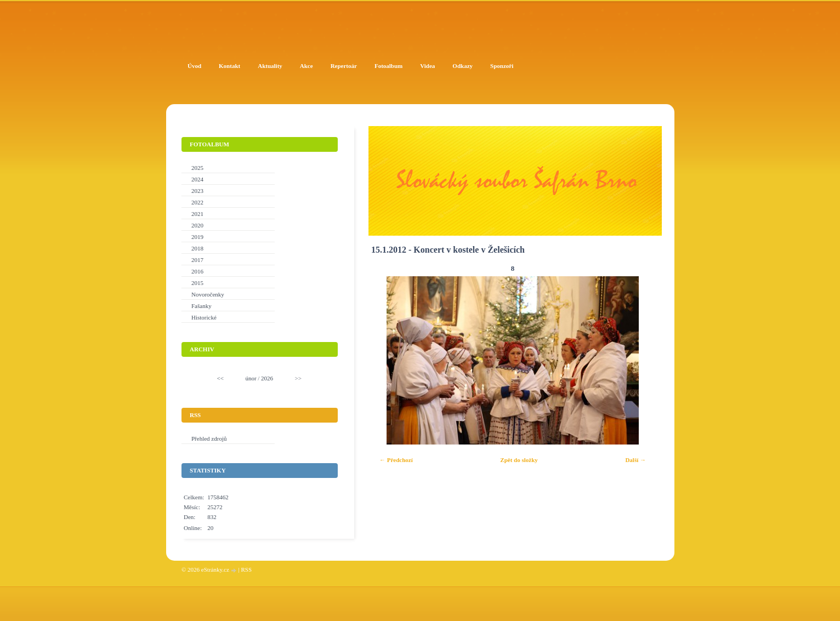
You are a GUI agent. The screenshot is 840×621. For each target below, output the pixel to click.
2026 (267, 378)
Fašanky (202, 306)
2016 (197, 271)
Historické (204, 317)
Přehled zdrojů (209, 438)
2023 (197, 191)
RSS (246, 569)
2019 (197, 237)
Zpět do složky (519, 460)
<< (220, 378)
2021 (197, 214)
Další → (635, 460)
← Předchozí (396, 460)
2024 (197, 179)
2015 (197, 283)
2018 (197, 248)
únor (251, 378)
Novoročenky (208, 294)
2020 (197, 225)
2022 (197, 202)
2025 (197, 168)
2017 (197, 260)
